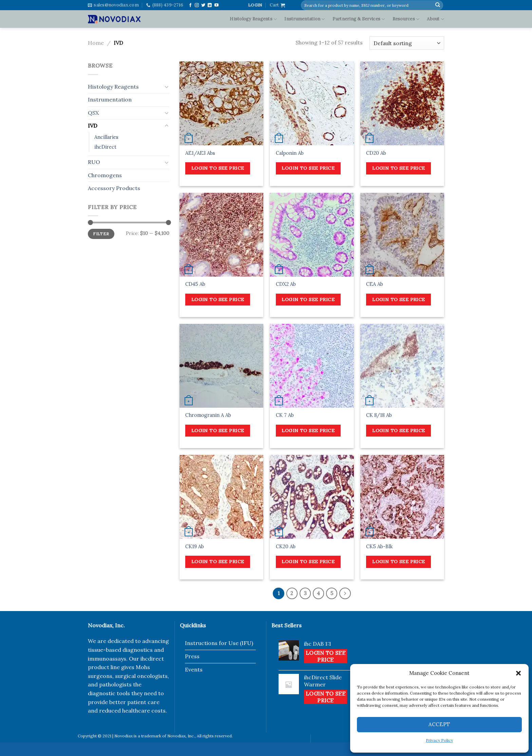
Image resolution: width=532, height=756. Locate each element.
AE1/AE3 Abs (200, 153)
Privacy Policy (439, 740)
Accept (439, 724)
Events (194, 669)
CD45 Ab (195, 284)
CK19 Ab (195, 547)
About (435, 19)
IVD (93, 126)
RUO (94, 162)
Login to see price (218, 168)
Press (192, 656)
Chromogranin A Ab (208, 415)
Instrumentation (305, 19)
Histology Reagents (253, 19)
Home (96, 43)
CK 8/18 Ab (379, 415)
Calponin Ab (290, 153)
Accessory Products (114, 188)
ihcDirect (105, 147)
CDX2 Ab (286, 284)
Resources (406, 19)
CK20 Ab (286, 547)
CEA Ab (375, 284)
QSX (93, 113)
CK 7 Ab (285, 415)
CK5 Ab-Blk (379, 547)
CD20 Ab (376, 153)
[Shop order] (407, 43)
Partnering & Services (359, 19)
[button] (518, 673)
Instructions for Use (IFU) (219, 643)
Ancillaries (106, 137)
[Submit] (438, 5)
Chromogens (105, 175)
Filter (101, 234)
